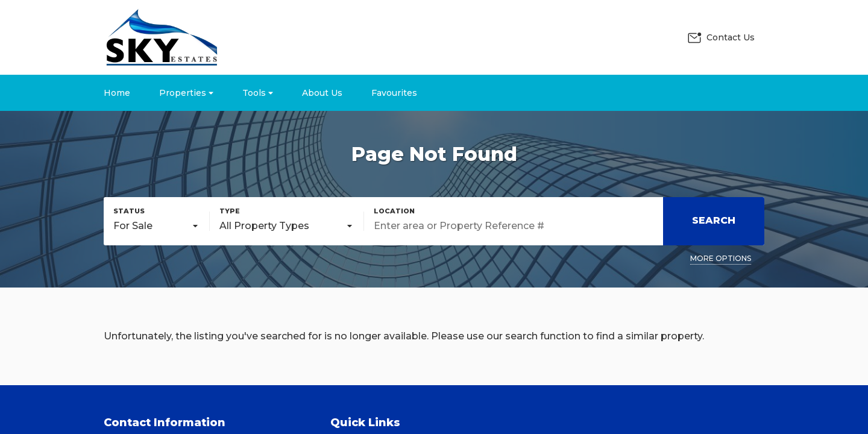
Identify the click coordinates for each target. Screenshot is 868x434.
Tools (258, 93)
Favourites (394, 93)
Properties (186, 93)
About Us (322, 93)
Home (117, 93)
